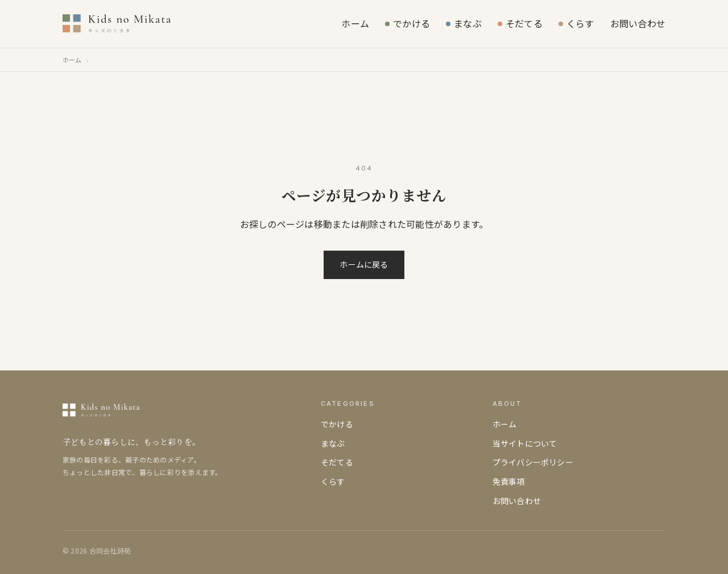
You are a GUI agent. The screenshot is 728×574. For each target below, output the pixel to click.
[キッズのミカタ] (148, 24)
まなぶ (464, 23)
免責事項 (509, 481)
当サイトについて (525, 443)
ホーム (355, 23)
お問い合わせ (638, 23)
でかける (408, 23)
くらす (576, 23)
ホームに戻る (364, 264)
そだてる (520, 23)
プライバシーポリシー (533, 462)
